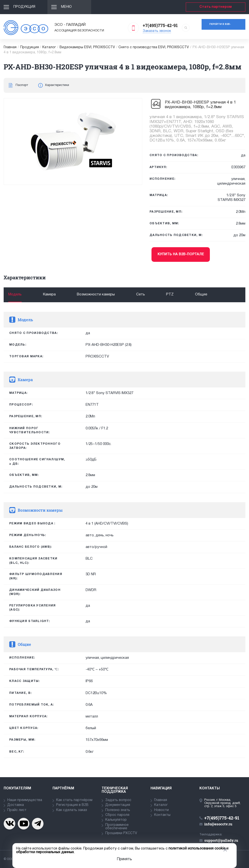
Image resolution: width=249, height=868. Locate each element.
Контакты (162, 815)
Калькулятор (116, 820)
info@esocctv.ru (218, 824)
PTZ (170, 294)
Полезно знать (118, 810)
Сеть (141, 294)
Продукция (24, 7)
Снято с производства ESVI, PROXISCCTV (154, 47)
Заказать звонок (157, 31)
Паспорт (22, 85)
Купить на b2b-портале (181, 254)
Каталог (49, 47)
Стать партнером (216, 7)
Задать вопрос (118, 800)
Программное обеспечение (117, 827)
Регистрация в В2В (72, 805)
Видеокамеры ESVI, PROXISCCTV (87, 47)
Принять (124, 859)
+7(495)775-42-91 (160, 25)
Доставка (16, 805)
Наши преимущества (25, 800)
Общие (201, 294)
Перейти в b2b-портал (220, 26)
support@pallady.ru (221, 840)
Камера (49, 294)
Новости (161, 810)
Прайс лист (17, 810)
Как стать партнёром (74, 800)
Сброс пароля (117, 815)
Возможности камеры (96, 294)
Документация (118, 805)
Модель (15, 294)
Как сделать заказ (72, 810)
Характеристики (57, 85)
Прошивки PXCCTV (121, 833)
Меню (66, 7)
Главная (10, 47)
